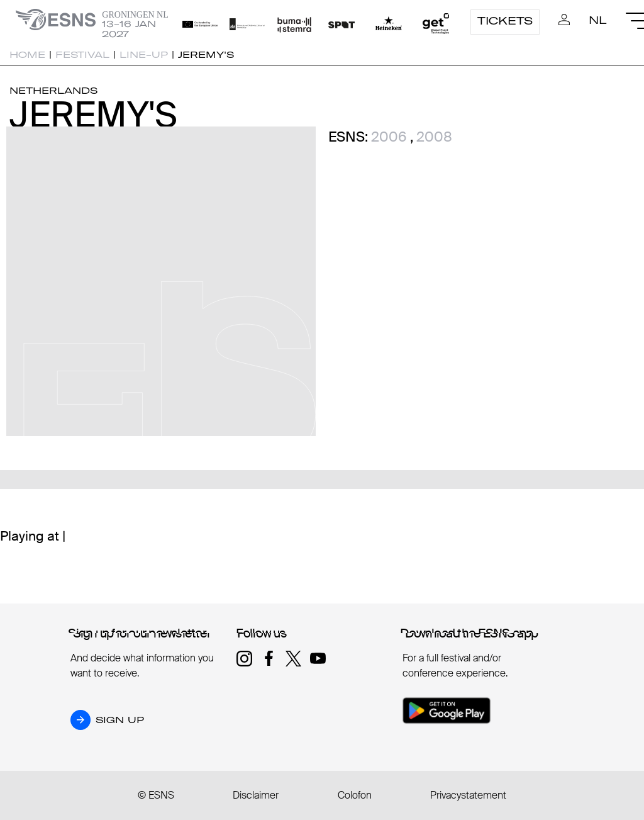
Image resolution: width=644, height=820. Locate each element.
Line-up (144, 55)
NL (598, 20)
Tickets (505, 21)
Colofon (355, 795)
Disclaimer (256, 795)
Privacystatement (468, 795)
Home (27, 55)
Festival (82, 55)
